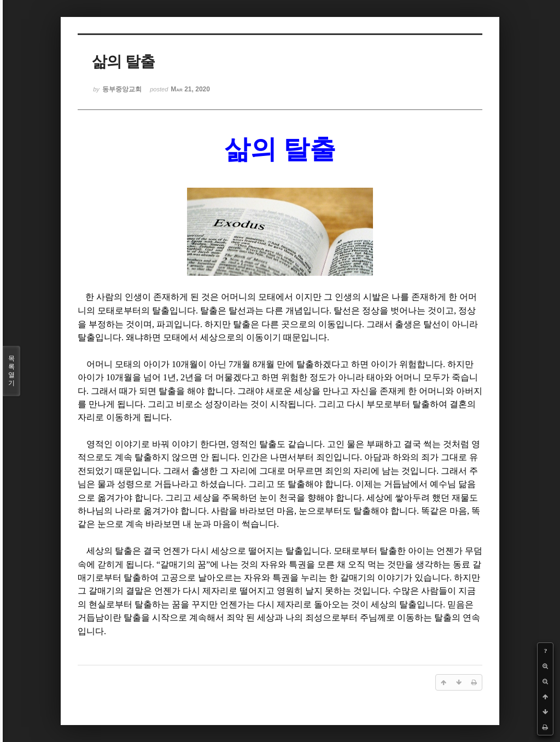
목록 (11, 371)
